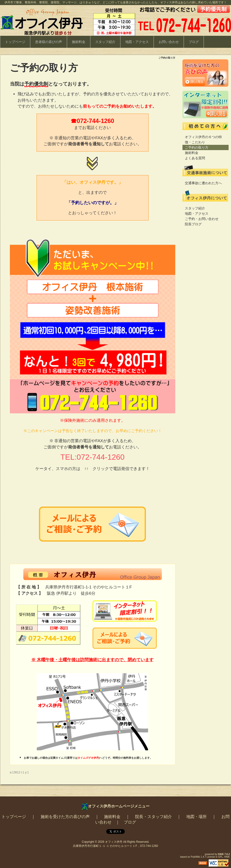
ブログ (194, 42)
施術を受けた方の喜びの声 (65, 817)
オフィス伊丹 (114, 842)
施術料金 (79, 42)
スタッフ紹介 (105, 42)
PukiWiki (195, 857)
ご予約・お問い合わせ (202, 219)
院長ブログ (193, 224)
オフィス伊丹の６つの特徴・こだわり (203, 140)
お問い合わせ (169, 42)
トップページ (15, 42)
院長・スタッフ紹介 (153, 817)
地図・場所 (197, 817)
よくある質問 (195, 158)
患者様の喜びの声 (49, 42)
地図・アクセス (137, 42)
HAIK (221, 854)
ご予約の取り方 (197, 147)
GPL (220, 857)
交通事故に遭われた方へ (203, 183)
